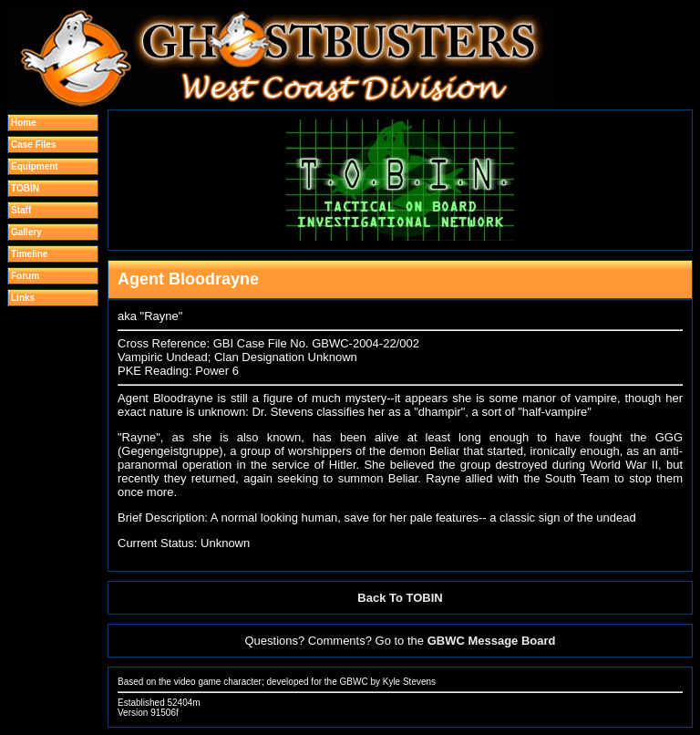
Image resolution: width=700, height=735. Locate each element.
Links (23, 298)
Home (24, 123)
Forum (25, 276)
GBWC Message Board (492, 641)
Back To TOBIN (400, 598)
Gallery (26, 232)
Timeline (29, 254)
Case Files (33, 145)
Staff (21, 210)
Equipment (35, 166)
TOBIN (25, 188)
